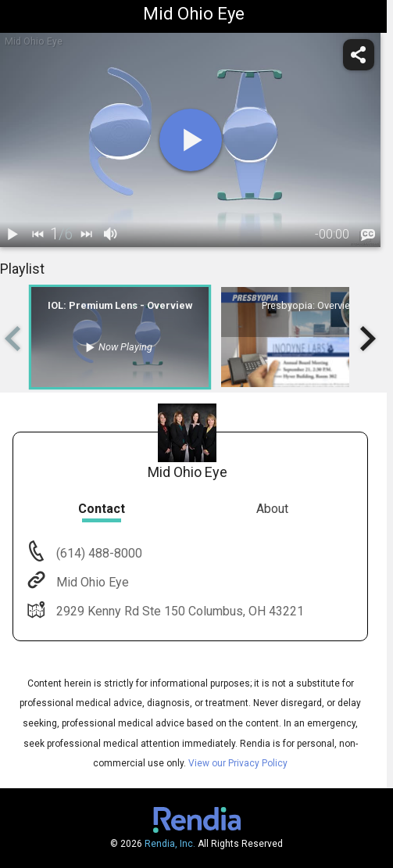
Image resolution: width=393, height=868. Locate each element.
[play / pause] (13, 235)
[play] (191, 140)
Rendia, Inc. (170, 844)
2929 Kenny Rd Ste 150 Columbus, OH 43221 (179, 611)
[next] (86, 235)
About (272, 509)
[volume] (111, 235)
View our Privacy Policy (238, 763)
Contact (102, 509)
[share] (359, 55)
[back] (38, 235)
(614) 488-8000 (98, 553)
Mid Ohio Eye (91, 582)
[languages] (368, 235)
